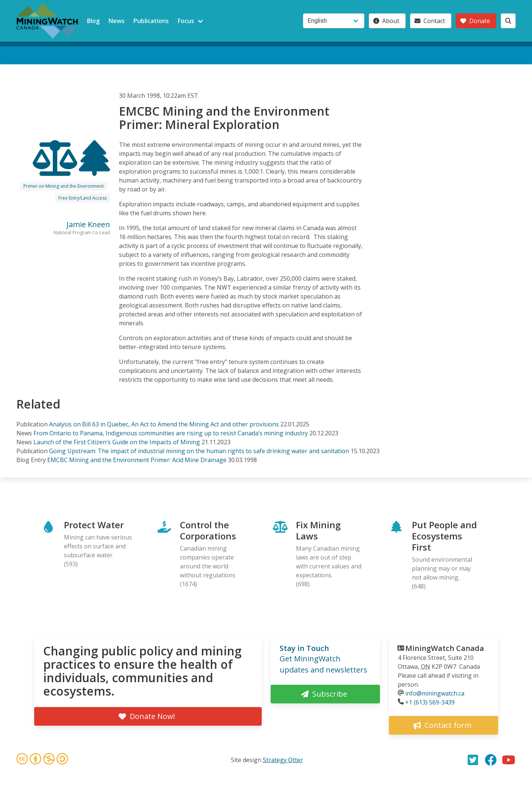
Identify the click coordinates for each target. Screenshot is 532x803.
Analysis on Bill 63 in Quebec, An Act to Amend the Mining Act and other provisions (164, 424)
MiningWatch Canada (445, 648)
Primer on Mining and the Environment (64, 186)
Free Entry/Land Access (83, 198)
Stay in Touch (304, 648)
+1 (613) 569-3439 (430, 702)
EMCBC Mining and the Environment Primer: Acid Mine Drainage (137, 460)
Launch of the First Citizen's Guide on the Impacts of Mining (117, 442)
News (117, 21)
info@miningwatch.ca (435, 693)
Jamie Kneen (88, 224)
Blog (93, 21)
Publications (151, 21)
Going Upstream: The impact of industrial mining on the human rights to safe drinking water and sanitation (199, 451)
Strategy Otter (283, 760)
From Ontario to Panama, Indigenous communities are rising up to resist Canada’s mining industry (171, 433)
